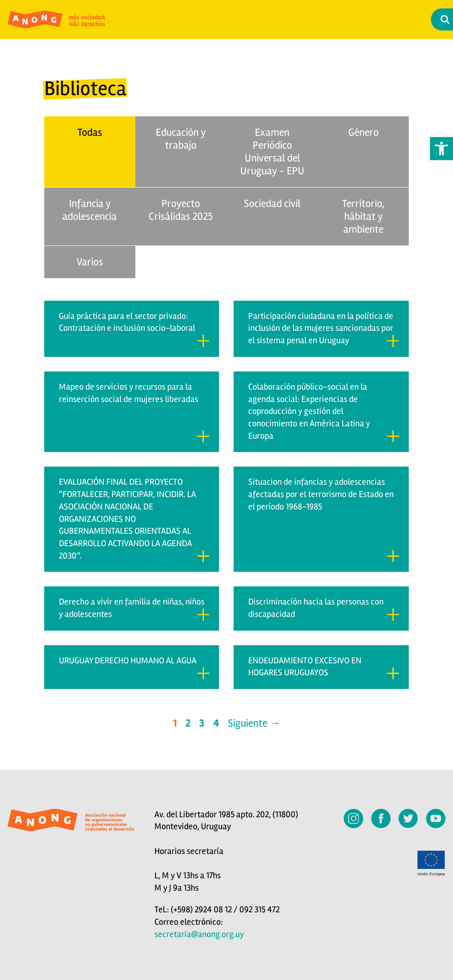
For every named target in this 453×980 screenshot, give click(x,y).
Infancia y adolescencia (90, 210)
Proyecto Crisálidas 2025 (181, 210)
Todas (90, 132)
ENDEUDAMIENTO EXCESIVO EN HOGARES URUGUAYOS (324, 667)
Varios (90, 262)
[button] (441, 149)
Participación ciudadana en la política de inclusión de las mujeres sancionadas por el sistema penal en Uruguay (324, 329)
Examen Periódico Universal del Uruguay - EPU (272, 152)
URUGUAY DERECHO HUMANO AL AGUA (134, 667)
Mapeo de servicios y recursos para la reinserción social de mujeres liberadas (134, 412)
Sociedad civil (272, 204)
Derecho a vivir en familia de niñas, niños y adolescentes (134, 609)
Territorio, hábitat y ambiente (363, 216)
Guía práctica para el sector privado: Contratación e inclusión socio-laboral (134, 329)
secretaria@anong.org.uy (199, 934)
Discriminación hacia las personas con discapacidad (324, 609)
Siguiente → (254, 723)
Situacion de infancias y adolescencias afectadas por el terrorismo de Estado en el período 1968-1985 (324, 519)
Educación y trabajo (181, 139)
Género (363, 132)
